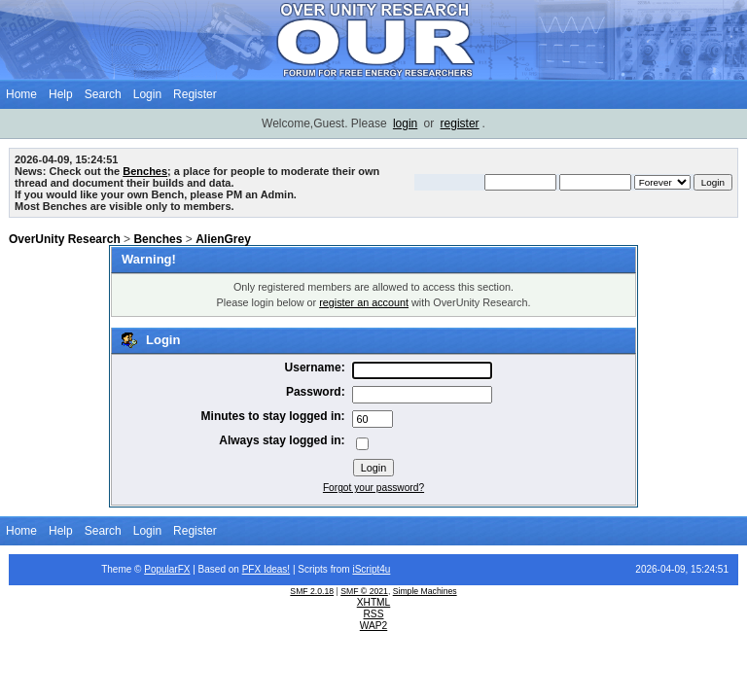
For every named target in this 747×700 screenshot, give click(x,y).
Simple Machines (425, 591)
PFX (253, 569)
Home (21, 94)
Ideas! (277, 569)
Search (103, 94)
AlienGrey (223, 239)
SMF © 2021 (364, 591)
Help (61, 94)
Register (195, 94)
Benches (145, 171)
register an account (364, 302)
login (405, 123)
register (460, 123)
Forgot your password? (373, 488)
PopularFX (167, 569)
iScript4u (371, 569)
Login (147, 94)
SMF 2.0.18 (312, 591)
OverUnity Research (65, 239)
